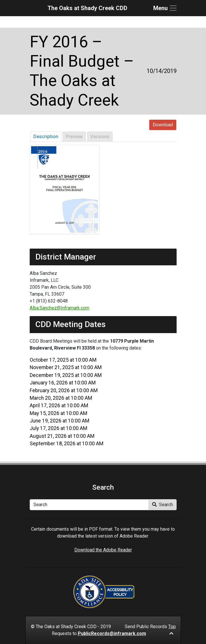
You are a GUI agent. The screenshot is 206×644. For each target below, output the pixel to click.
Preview (74, 136)
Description (46, 136)
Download (163, 125)
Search (162, 505)
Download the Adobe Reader (103, 550)
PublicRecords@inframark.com (112, 633)
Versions (100, 136)
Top (172, 630)
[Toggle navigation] (165, 8)
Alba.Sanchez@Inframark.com (59, 308)
